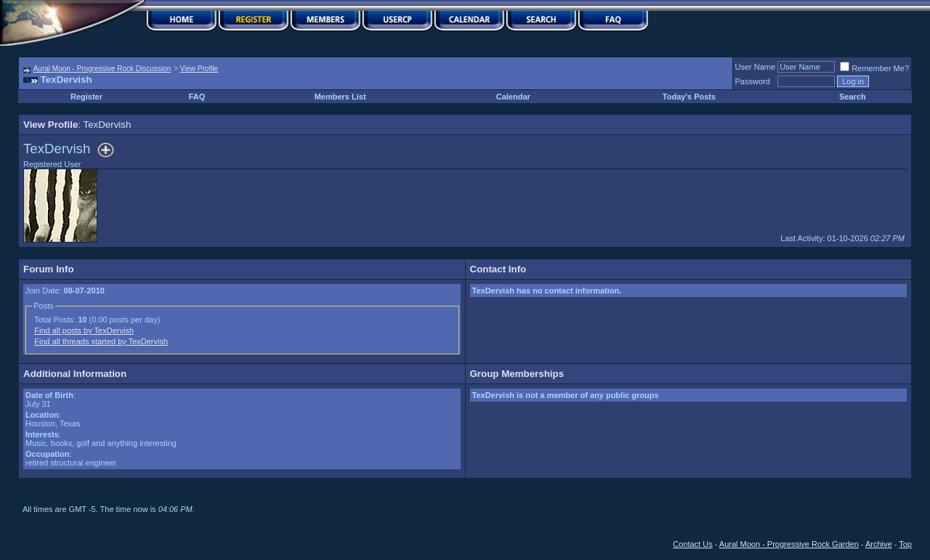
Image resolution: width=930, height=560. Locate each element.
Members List (340, 97)
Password (753, 81)
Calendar (513, 97)
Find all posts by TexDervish (84, 330)
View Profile (199, 69)
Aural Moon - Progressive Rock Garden (789, 544)
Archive (879, 544)
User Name (756, 67)
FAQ (197, 97)
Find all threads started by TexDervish (101, 341)
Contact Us (692, 544)
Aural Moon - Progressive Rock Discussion (102, 69)
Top (905, 544)
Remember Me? (874, 68)
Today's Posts (689, 97)
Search (853, 97)
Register (86, 97)
